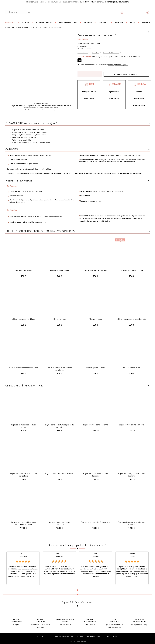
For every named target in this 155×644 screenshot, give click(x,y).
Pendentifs (103, 22)
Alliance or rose (59, 319)
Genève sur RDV (139, 106)
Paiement (16, 619)
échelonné (40, 622)
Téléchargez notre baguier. (118, 65)
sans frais (40, 627)
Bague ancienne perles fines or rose (96, 522)
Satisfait (90, 619)
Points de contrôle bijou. (42, 169)
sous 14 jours (90, 624)
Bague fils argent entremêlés (96, 270)
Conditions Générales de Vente (62, 636)
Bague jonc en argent (23, 270)
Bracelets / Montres (68, 22)
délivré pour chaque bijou (139, 624)
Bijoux (132, 22)
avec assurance (65, 624)
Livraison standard (65, 619)
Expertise (146, 22)
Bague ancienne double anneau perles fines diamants (23, 523)
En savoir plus (83, 53)
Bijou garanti (89, 98)
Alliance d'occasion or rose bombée (132, 319)
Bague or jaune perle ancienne (96, 425)
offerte (65, 622)
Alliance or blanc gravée (59, 270)
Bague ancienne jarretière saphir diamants (132, 475)
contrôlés (115, 622)
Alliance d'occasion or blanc (23, 319)
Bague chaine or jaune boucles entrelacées (59, 369)
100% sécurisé (16, 622)
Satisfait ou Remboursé (18, 159)
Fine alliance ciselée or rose (132, 270)
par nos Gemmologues (115, 624)
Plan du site (40, 636)
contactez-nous (41, 222)
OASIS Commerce (81, 642)
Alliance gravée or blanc (96, 368)
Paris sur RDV (139, 99)
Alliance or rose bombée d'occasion (23, 368)
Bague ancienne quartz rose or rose (60, 473)
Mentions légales (113, 636)
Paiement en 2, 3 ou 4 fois (40, 624)
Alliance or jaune (96, 319)
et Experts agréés (115, 627)
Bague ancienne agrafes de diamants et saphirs (59, 523)
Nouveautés (10, 22)
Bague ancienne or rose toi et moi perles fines (23, 475)
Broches (119, 22)
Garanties (96, 53)
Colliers (88, 22)
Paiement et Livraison (111, 53)
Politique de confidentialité (90, 636)
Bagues (26, 22)
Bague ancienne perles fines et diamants (96, 475)
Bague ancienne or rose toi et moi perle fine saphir (132, 523)
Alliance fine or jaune (132, 368)
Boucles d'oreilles (44, 22)
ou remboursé (90, 622)
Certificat (102, 155)
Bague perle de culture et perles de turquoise (60, 426)
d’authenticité (139, 622)
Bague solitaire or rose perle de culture (23, 426)
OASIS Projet (72, 642)
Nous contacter (117, 191)
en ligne (16, 624)
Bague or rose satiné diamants (132, 425)
